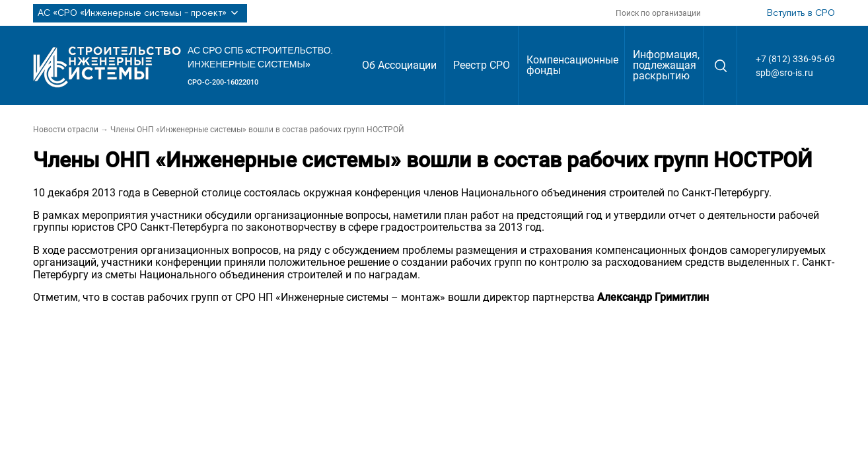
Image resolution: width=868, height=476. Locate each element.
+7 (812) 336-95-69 (795, 59)
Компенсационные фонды (572, 65)
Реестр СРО (482, 65)
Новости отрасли (66, 130)
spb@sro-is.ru (784, 73)
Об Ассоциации (399, 65)
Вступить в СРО (801, 13)
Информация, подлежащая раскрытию (666, 65)
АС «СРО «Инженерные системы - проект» (140, 13)
